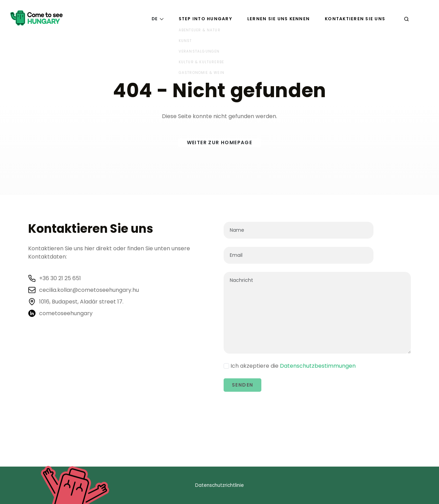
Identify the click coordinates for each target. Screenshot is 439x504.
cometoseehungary (66, 313)
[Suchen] (406, 19)
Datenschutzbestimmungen (318, 366)
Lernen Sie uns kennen (278, 19)
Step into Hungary (205, 19)
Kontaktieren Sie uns (355, 19)
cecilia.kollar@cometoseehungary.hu (89, 290)
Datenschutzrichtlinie (219, 485)
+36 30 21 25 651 (60, 278)
